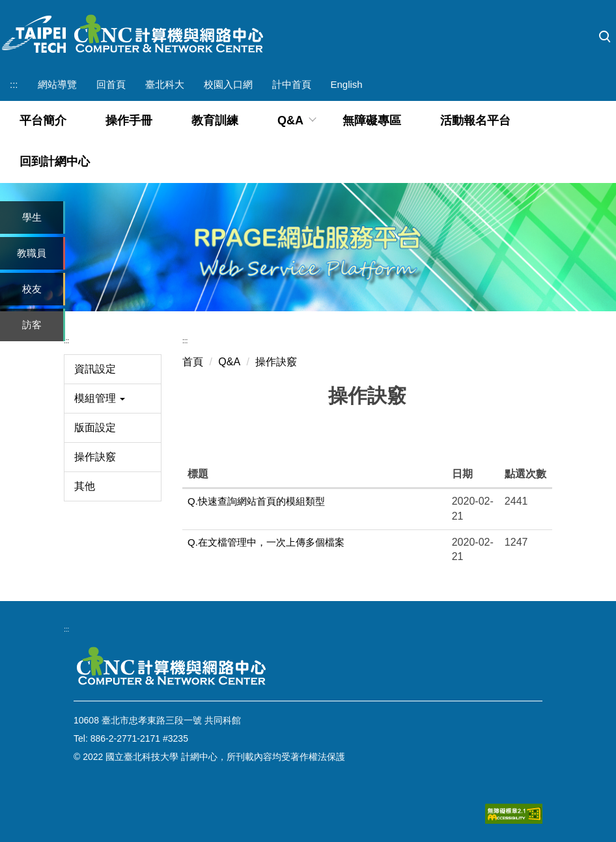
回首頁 (111, 84)
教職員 (32, 253)
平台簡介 (43, 120)
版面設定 (95, 428)
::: (14, 84)
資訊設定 (95, 369)
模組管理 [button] (100, 398)
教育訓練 (215, 120)
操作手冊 (129, 120)
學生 (32, 217)
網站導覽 (57, 84)
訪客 (32, 325)
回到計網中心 (55, 161)
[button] (605, 37)
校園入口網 (228, 84)
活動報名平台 (475, 120)
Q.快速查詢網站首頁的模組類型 (256, 501)
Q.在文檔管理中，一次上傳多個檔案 (266, 542)
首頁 (193, 362)
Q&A (229, 362)
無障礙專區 (372, 120)
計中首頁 (292, 84)
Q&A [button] (290, 120)
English (347, 84)
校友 (32, 289)
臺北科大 (165, 84)
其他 (85, 486)
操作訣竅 (95, 457)
